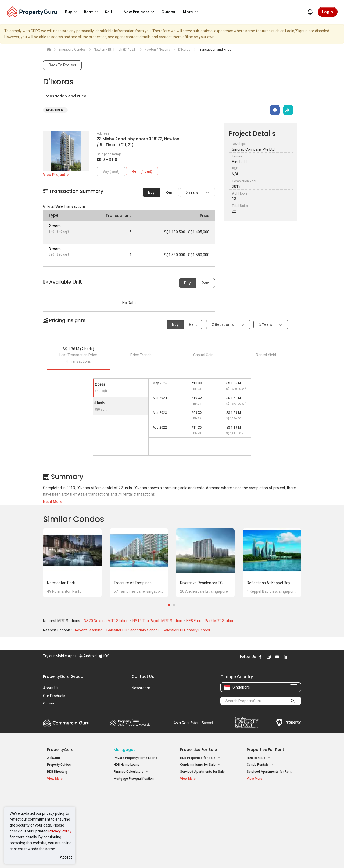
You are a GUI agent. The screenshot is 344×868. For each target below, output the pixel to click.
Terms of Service (101, 856)
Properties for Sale (198, 750)
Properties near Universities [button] (204, 810)
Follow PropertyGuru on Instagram (269, 657)
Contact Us (143, 676)
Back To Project (62, 65)
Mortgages (125, 750)
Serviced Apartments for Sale (202, 772)
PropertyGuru (60, 750)
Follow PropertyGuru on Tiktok (299, 657)
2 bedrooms (223, 324)
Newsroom (141, 688)
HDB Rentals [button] (259, 758)
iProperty (289, 723)
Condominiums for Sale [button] (200, 765)
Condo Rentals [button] (260, 765)
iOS (104, 656)
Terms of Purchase (167, 856)
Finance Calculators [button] (131, 772)
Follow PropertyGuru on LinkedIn (285, 657)
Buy (151, 192)
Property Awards (130, 723)
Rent (169, 192)
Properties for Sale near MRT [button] (138, 810)
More (191, 12)
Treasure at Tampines (133, 583)
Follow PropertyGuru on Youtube (277, 657)
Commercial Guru (66, 723)
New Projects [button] (140, 12)
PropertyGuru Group (63, 676)
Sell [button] (112, 12)
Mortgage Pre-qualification (134, 779)
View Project (56, 175)
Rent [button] (92, 12)
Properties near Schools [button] (201, 817)
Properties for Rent (265, 750)
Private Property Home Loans (135, 758)
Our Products (54, 696)
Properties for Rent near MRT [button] (138, 817)
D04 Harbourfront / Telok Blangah (271, 805)
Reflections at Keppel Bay (268, 583)
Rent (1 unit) (142, 171)
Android (88, 656)
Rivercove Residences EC (201, 583)
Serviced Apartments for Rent (269, 772)
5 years (192, 192)
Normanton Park (61, 583)
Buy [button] (72, 12)
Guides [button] (168, 12)
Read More (53, 502)
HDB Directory (57, 772)
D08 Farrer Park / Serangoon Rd (270, 824)
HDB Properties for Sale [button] (200, 758)
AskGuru (53, 758)
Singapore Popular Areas (271, 796)
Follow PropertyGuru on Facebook (260, 657)
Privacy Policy (60, 831)
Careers (50, 704)
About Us (51, 688)
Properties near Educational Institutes (201, 799)
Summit (194, 723)
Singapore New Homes (69, 796)
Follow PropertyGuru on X (293, 657)
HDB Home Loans (127, 765)
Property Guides (59, 765)
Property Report (247, 723)
